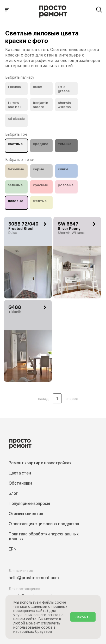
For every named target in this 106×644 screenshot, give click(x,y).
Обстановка (21, 483)
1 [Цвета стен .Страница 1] (57, 398)
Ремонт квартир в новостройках (40, 463)
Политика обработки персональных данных (44, 536)
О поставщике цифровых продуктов (44, 524)
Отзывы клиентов (26, 514)
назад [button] (43, 399)
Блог (13, 493)
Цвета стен (20, 473)
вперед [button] (72, 399)
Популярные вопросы (29, 504)
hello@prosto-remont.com (34, 578)
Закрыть (83, 617)
